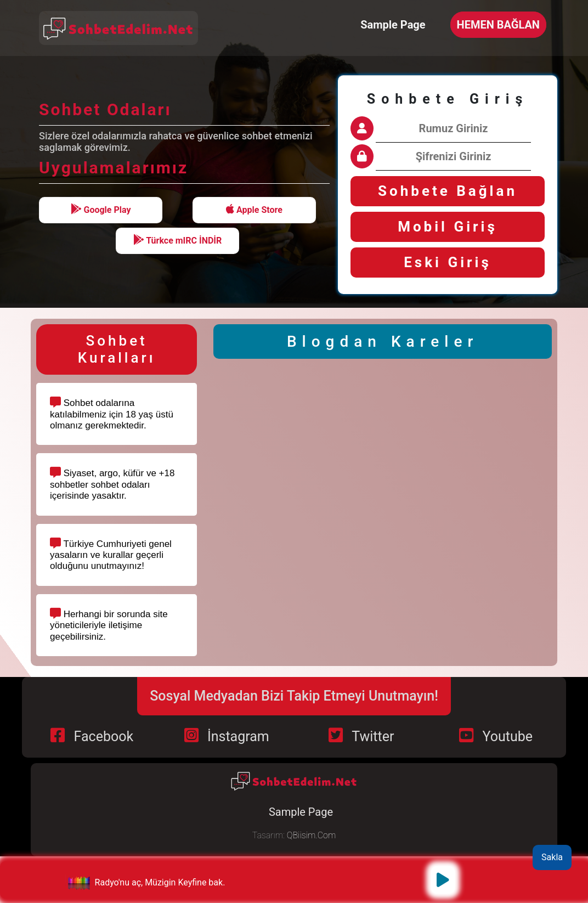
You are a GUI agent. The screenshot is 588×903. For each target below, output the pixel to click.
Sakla (552, 857)
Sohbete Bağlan (448, 191)
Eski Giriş (448, 262)
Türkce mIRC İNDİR (178, 240)
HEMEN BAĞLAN (498, 25)
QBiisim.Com (311, 835)
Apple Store (254, 209)
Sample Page (393, 25)
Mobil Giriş (448, 227)
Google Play (101, 209)
